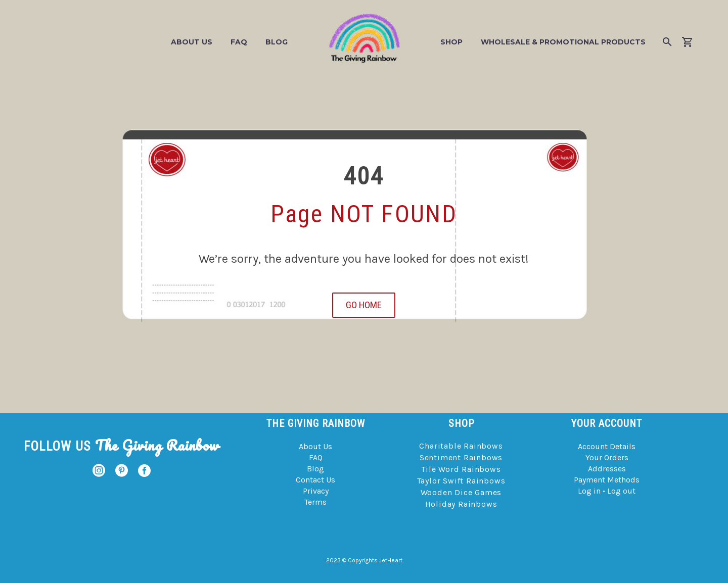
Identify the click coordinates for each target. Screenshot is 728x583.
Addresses (607, 469)
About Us (192, 42)
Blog (277, 42)
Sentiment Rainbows (461, 457)
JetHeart (391, 560)
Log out (621, 491)
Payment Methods (607, 480)
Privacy (316, 491)
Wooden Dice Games (461, 492)
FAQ (239, 42)
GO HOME (364, 305)
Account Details (607, 446)
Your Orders (607, 457)
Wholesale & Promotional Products (563, 42)
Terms (315, 502)
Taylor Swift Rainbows (461, 481)
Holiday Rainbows (461, 504)
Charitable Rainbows (461, 446)
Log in (589, 491)
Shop (451, 42)
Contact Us (315, 480)
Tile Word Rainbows (461, 469)
